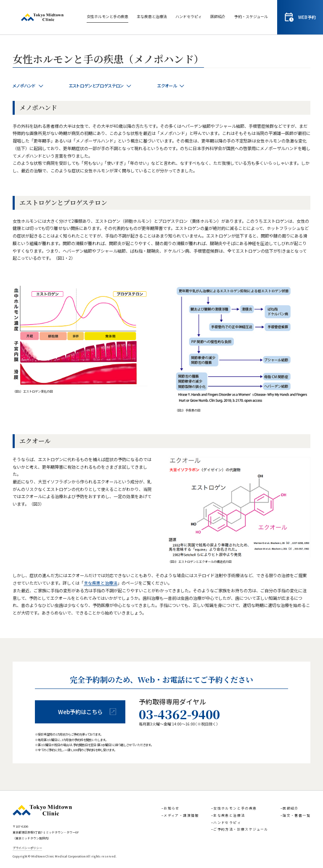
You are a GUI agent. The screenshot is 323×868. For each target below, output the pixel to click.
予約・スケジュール (251, 17)
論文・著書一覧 (297, 815)
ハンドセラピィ (189, 17)
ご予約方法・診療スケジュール (241, 829)
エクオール (171, 86)
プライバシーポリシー (27, 848)
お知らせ (172, 808)
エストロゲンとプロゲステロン (100, 86)
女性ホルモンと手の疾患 (107, 17)
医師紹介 (218, 17)
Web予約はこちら (87, 712)
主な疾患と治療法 (152, 17)
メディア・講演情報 (181, 815)
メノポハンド (28, 86)
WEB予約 (300, 17)
